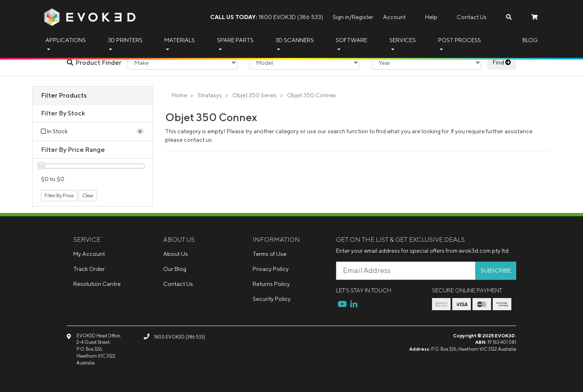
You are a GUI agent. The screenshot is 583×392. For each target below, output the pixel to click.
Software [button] (351, 40)
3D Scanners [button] (295, 40)
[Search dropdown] (509, 17)
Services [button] (403, 40)
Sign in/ (342, 17)
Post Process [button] (460, 40)
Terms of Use (269, 254)
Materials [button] (180, 40)
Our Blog (175, 269)
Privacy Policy (271, 269)
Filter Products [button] (64, 95)
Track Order (89, 269)
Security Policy (272, 299)
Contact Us (472, 17)
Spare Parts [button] (235, 40)
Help (431, 17)
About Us (176, 254)
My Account (89, 254)
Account (394, 17)
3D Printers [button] (125, 40)
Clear (88, 195)
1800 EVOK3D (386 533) (267, 17)
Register (363, 17)
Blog (530, 40)
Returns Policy (271, 284)
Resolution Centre (97, 284)
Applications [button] (66, 40)
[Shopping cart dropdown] (534, 17)
